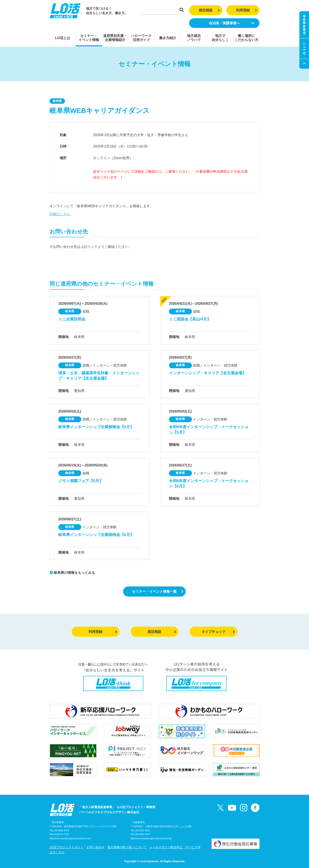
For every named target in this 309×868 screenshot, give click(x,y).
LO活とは (63, 38)
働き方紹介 (168, 38)
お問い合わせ (95, 847)
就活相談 (209, 10)
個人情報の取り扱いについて (127, 847)
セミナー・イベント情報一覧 (158, 592)
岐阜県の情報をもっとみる (72, 573)
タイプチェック (218, 632)
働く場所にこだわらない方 (246, 38)
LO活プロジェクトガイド (67, 847)
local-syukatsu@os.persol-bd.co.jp (72, 838)
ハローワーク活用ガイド (141, 38)
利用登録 (247, 10)
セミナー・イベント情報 (89, 38)
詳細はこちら (60, 214)
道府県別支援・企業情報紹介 (115, 38)
